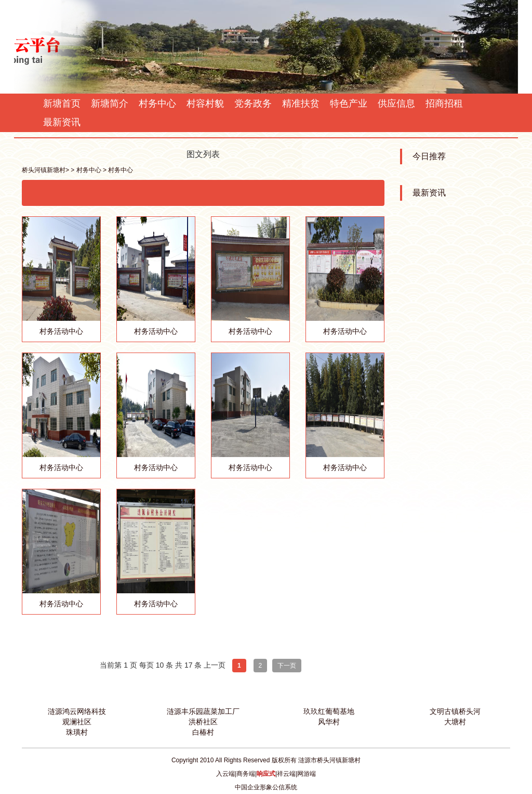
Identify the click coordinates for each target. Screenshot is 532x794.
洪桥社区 (203, 722)
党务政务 (253, 103)
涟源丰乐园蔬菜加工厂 (203, 711)
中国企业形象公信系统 (266, 787)
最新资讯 (62, 122)
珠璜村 (77, 732)
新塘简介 (110, 103)
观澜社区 (77, 722)
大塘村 (455, 722)
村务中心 (157, 103)
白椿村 (203, 732)
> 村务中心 (86, 170)
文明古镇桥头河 (455, 711)
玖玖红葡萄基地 (329, 711)
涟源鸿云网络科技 (77, 711)
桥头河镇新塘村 (44, 170)
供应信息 (396, 103)
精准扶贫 (301, 103)
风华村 (329, 722)
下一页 (287, 666)
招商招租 (444, 103)
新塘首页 (62, 103)
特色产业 (349, 103)
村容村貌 (205, 103)
